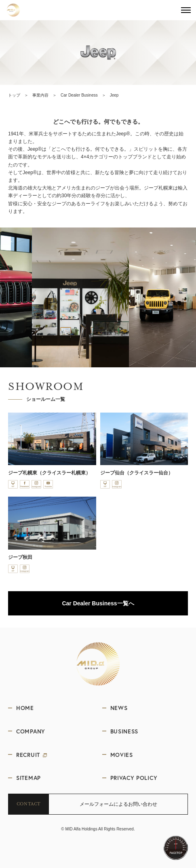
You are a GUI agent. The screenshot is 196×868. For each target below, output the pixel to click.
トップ (14, 95)
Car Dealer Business (79, 95)
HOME (25, 708)
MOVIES (122, 755)
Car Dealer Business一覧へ (98, 603)
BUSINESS (124, 731)
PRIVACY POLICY (134, 778)
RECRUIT (32, 755)
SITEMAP (28, 778)
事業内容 (40, 95)
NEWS (119, 708)
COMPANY (31, 731)
